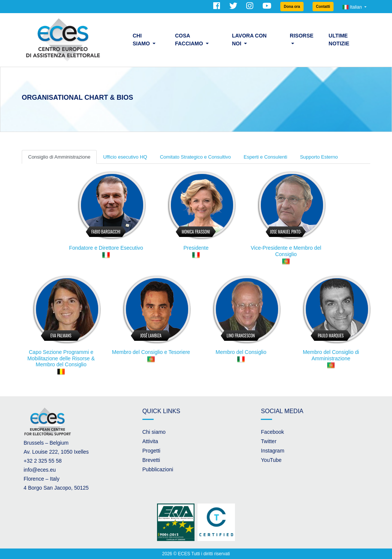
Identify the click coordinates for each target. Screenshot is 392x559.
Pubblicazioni (158, 469)
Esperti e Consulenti (265, 157)
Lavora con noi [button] (249, 40)
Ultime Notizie (339, 40)
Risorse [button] (301, 36)
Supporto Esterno (319, 157)
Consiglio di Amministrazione (59, 157)
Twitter (269, 441)
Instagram (272, 451)
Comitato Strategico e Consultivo (195, 157)
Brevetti (151, 460)
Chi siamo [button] (142, 40)
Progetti (151, 451)
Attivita (150, 441)
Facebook (272, 432)
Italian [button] (353, 7)
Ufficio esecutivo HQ (125, 157)
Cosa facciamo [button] (190, 40)
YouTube (271, 460)
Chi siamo (154, 432)
